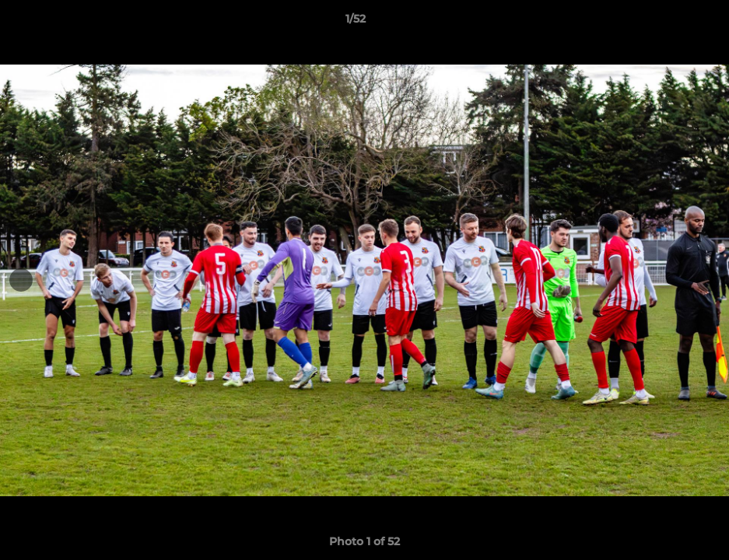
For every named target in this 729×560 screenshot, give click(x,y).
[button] (664, 23)
